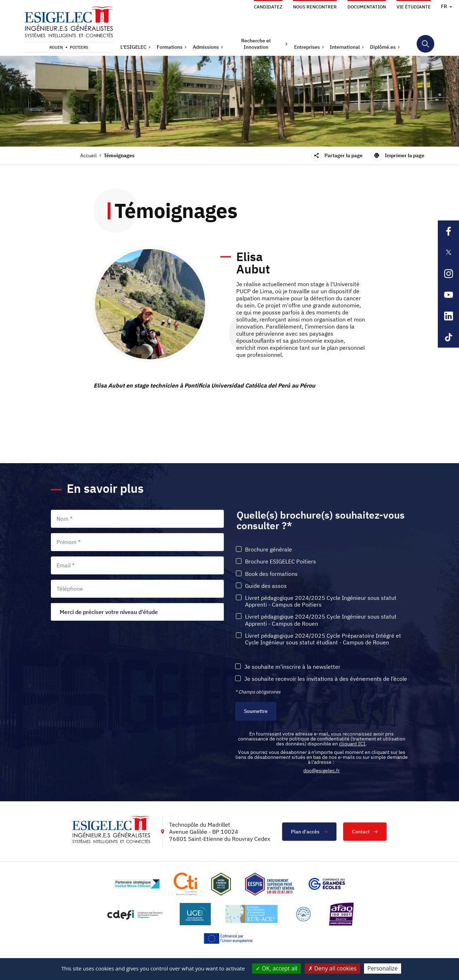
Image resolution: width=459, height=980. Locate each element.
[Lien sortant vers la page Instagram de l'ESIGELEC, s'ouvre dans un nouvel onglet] (448, 273)
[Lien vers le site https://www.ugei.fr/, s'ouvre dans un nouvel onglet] (195, 914)
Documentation (367, 7)
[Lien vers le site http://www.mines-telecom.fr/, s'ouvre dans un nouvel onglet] (137, 884)
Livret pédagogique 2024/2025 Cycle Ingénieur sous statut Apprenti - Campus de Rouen (321, 620)
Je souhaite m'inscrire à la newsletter (292, 667)
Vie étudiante (414, 7)
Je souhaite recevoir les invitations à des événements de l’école (326, 679)
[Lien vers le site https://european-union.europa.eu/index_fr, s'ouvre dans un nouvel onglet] (229, 938)
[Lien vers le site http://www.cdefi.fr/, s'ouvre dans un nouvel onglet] (135, 914)
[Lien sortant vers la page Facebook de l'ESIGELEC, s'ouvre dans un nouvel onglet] (448, 231)
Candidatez (268, 7)
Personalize (383, 968)
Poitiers (79, 47)
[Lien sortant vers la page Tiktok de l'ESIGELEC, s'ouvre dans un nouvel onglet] (448, 337)
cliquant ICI (352, 744)
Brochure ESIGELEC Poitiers (281, 562)
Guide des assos (266, 586)
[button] (136, 47)
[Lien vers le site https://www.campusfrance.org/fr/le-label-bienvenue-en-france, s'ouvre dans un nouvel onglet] (303, 914)
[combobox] (137, 612)
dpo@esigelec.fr (321, 771)
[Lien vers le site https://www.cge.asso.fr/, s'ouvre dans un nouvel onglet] (327, 884)
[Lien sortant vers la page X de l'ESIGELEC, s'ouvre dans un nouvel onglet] (448, 252)
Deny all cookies (332, 968)
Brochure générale (269, 550)
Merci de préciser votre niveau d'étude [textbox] (109, 612)
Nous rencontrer (315, 7)
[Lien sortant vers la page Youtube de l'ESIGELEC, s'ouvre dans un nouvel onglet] (448, 295)
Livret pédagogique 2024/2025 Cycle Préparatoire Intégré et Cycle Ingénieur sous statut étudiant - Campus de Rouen (323, 639)
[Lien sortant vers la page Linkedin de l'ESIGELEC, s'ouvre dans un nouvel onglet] (448, 316)
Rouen (56, 47)
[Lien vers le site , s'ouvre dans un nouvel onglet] (221, 884)
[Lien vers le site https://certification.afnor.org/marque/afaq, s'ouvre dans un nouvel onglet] (341, 914)
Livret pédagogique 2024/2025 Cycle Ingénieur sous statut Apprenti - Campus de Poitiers (321, 601)
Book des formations (271, 574)
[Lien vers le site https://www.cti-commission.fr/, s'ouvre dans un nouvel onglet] (185, 884)
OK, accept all (276, 968)
